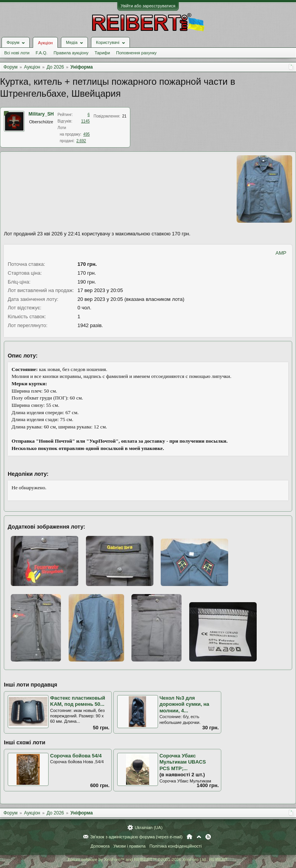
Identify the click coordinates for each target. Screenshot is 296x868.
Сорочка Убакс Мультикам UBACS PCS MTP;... (183, 762)
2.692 (81, 141)
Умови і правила (129, 846)
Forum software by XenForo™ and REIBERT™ (148, 860)
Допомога (100, 846)
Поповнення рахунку (136, 53)
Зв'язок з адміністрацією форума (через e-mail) (136, 837)
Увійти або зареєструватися (148, 6)
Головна (189, 837)
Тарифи (103, 53)
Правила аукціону (71, 53)
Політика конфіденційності (176, 846)
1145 (86, 121)
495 (87, 134)
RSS (208, 837)
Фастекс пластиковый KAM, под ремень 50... (78, 701)
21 (124, 116)
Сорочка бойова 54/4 (76, 756)
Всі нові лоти (17, 53)
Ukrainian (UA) (148, 828)
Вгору (199, 837)
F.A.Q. (41, 53)
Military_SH (41, 114)
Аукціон (45, 43)
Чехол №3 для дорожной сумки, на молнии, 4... (184, 704)
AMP (281, 253)
